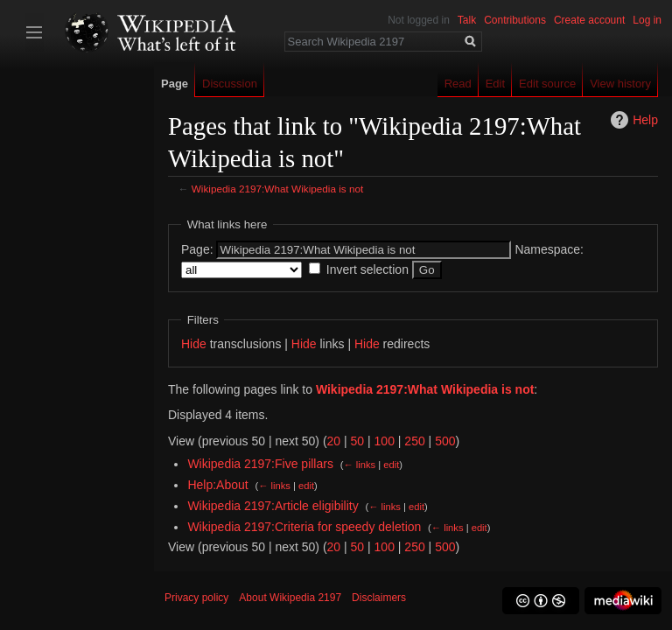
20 (334, 441)
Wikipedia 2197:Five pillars (260, 464)
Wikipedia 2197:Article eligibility (273, 506)
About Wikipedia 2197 (290, 598)
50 (358, 441)
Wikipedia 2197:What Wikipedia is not (278, 189)
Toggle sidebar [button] (34, 32)
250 (414, 441)
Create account (589, 20)
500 (445, 441)
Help (645, 120)
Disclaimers (379, 598)
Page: (197, 249)
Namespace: (549, 249)
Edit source (547, 84)
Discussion (230, 84)
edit (391, 465)
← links (359, 465)
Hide (194, 344)
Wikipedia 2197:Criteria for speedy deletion (304, 527)
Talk (467, 20)
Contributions (515, 20)
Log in (647, 20)
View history (620, 84)
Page (175, 84)
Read (458, 84)
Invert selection (367, 269)
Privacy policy (196, 598)
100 (385, 441)
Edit (495, 84)
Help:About (217, 485)
